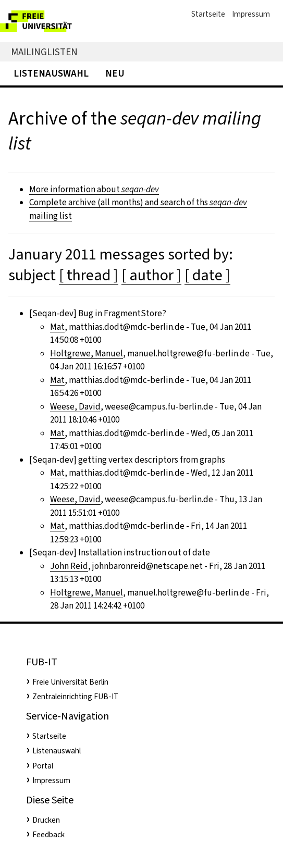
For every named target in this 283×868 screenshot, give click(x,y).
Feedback (48, 835)
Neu (115, 73)
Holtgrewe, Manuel (87, 354)
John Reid (69, 566)
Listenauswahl (51, 73)
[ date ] (207, 275)
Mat (57, 327)
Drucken (46, 820)
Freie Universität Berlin (70, 682)
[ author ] (151, 275)
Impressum (251, 14)
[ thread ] (89, 275)
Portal (43, 766)
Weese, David (75, 407)
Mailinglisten (44, 52)
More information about (94, 189)
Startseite (208, 14)
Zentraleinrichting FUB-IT (75, 697)
